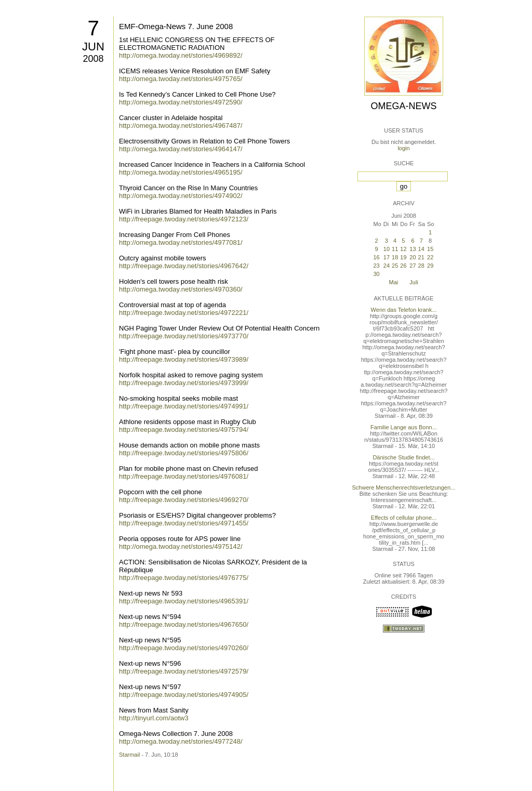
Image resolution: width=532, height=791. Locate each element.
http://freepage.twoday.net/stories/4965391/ (184, 601)
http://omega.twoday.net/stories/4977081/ (181, 242)
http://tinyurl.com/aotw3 (154, 718)
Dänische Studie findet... (403, 457)
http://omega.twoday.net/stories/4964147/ (181, 149)
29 (430, 266)
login (403, 148)
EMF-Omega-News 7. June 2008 (176, 26)
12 (403, 249)
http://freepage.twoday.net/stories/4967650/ (184, 624)
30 (376, 274)
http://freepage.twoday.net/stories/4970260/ (184, 648)
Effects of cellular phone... (404, 518)
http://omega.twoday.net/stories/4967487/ (181, 126)
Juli (414, 282)
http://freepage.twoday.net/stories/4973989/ (184, 359)
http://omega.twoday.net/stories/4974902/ (181, 196)
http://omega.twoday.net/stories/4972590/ (181, 102)
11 (395, 249)
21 (421, 257)
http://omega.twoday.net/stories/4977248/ (181, 741)
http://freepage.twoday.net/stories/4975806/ (184, 453)
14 (421, 249)
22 (430, 257)
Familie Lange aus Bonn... (404, 427)
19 (403, 257)
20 (413, 257)
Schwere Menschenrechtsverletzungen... (404, 487)
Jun (93, 47)
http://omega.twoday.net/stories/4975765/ (181, 79)
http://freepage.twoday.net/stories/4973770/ (184, 336)
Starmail (129, 755)
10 (387, 249)
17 (387, 257)
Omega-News (403, 106)
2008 (93, 59)
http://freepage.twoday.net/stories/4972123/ (184, 219)
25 (395, 266)
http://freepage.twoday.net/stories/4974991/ (184, 406)
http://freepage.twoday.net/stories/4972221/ (184, 313)
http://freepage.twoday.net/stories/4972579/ (184, 671)
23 (376, 266)
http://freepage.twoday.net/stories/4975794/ (184, 430)
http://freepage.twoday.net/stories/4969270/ (184, 500)
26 (403, 266)
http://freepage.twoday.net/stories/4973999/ (184, 383)
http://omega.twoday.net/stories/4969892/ (181, 55)
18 (395, 257)
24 (387, 266)
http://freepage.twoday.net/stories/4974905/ (184, 695)
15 (430, 249)
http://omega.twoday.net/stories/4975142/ (181, 546)
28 (421, 266)
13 (413, 249)
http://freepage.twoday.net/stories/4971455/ (184, 523)
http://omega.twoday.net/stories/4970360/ (181, 289)
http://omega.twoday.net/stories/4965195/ (181, 172)
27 (413, 266)
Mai (394, 282)
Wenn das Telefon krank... (404, 310)
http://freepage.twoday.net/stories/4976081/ (184, 476)
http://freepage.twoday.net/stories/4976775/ (184, 578)
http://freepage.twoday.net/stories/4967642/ (184, 266)
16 (376, 257)
